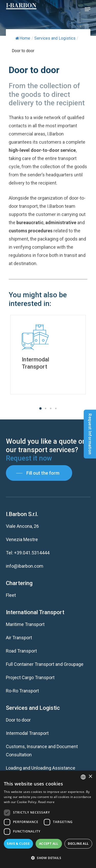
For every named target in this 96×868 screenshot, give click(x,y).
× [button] (90, 777)
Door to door (18, 720)
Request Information (90, 434)
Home (23, 38)
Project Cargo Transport (30, 677)
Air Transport (19, 638)
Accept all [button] (49, 844)
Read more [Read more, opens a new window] (46, 802)
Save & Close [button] (18, 844)
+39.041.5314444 (32, 553)
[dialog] (48, 819)
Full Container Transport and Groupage (45, 664)
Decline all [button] (78, 844)
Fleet (11, 595)
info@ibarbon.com (25, 566)
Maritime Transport (25, 624)
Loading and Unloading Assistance (41, 768)
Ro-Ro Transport (22, 691)
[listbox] (83, 777)
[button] (88, 9)
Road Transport (21, 651)
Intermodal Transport (27, 733)
